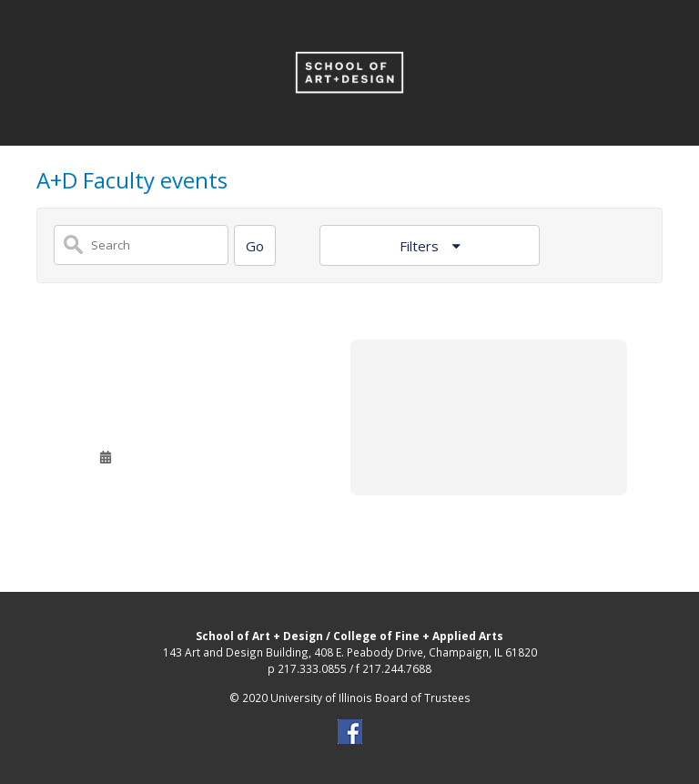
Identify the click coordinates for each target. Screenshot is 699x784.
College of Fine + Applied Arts (418, 636)
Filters (421, 246)
